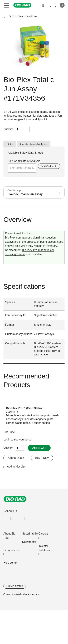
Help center (11, 563)
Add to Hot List (16, 467)
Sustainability (30, 534)
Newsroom (29, 542)
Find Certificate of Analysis (24, 161)
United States (15, 586)
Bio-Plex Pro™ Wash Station (25, 408)
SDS (10, 144)
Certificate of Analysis (33, 144)
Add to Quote (16, 458)
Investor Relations (44, 548)
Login (7, 440)
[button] (4, 16)
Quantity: (8, 129)
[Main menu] (6, 5)
